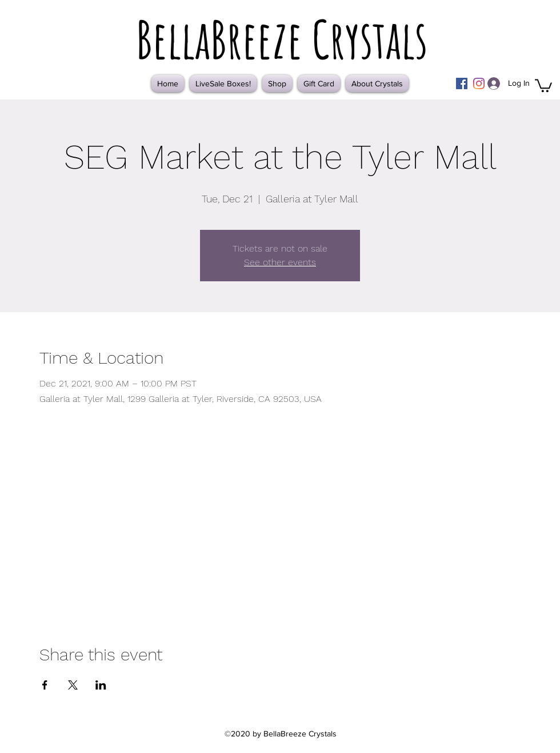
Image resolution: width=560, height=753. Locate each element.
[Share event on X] (73, 685)
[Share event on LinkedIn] (101, 685)
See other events (280, 262)
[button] (543, 85)
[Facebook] (462, 83)
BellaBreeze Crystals (282, 39)
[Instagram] (479, 83)
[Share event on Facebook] (45, 685)
